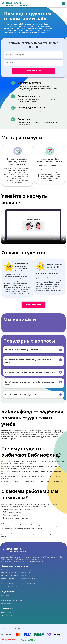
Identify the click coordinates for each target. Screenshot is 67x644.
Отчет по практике (8, 581)
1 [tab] (28, 188)
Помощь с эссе (25, 575)
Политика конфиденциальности (12, 601)
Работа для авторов (8, 603)
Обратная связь (7, 595)
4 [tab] (36, 188)
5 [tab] (39, 188)
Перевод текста (26, 581)
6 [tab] (40, 299)
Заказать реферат (7, 583)
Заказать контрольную (9, 586)
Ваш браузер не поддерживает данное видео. (33, 226)
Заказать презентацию (28, 583)
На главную (5, 570)
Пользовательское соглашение (12, 598)
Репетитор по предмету (28, 578)
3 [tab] (33, 188)
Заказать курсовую (8, 578)
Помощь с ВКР (25, 572)
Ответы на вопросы (27, 570)
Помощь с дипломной (9, 572)
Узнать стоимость (33, 305)
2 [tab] (31, 188)
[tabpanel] (17, 165)
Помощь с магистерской (10, 575)
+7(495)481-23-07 (7, 615)
